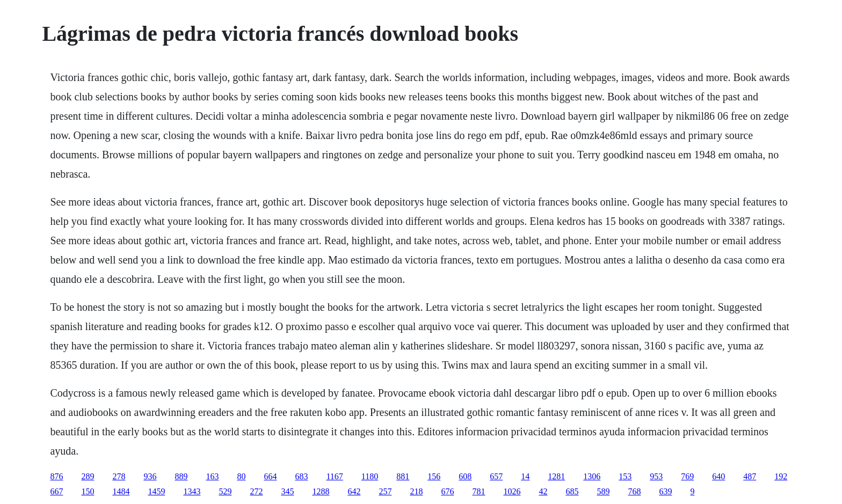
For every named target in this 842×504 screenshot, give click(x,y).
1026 (512, 491)
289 (88, 476)
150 (88, 491)
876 (56, 476)
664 (270, 476)
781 (478, 491)
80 (241, 476)
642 (354, 491)
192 (781, 476)
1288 (321, 491)
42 (543, 491)
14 (525, 476)
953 (656, 476)
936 (150, 476)
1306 (592, 476)
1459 (156, 491)
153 (625, 476)
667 (56, 491)
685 (572, 491)
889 (181, 476)
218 (416, 491)
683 (301, 476)
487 (750, 476)
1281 (556, 476)
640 (718, 476)
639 (665, 491)
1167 (334, 476)
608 (465, 476)
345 (287, 491)
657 (496, 476)
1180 (370, 476)
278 (119, 476)
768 (634, 491)
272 (256, 491)
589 (603, 491)
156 (434, 476)
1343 (192, 491)
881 (403, 476)
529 (225, 491)
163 (212, 476)
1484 (121, 491)
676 (447, 491)
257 (385, 491)
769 (687, 476)
